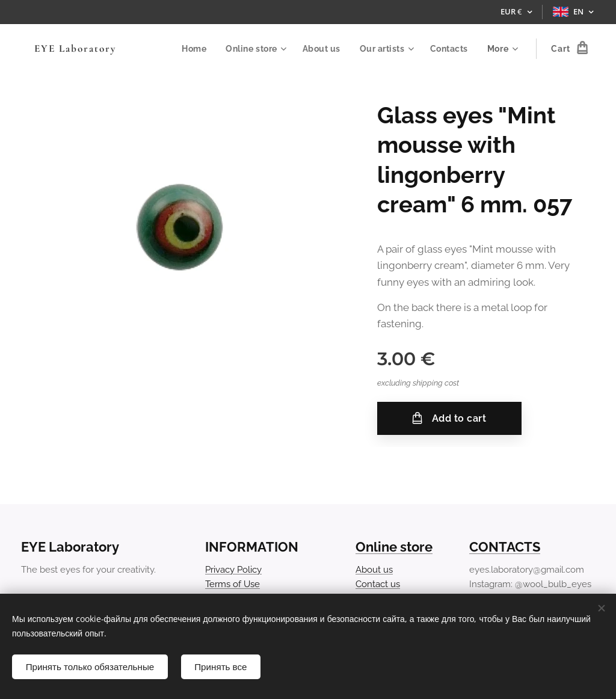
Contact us (378, 584)
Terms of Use (233, 584)
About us (374, 569)
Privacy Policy (233, 569)
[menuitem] (193, 49)
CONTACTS (505, 547)
